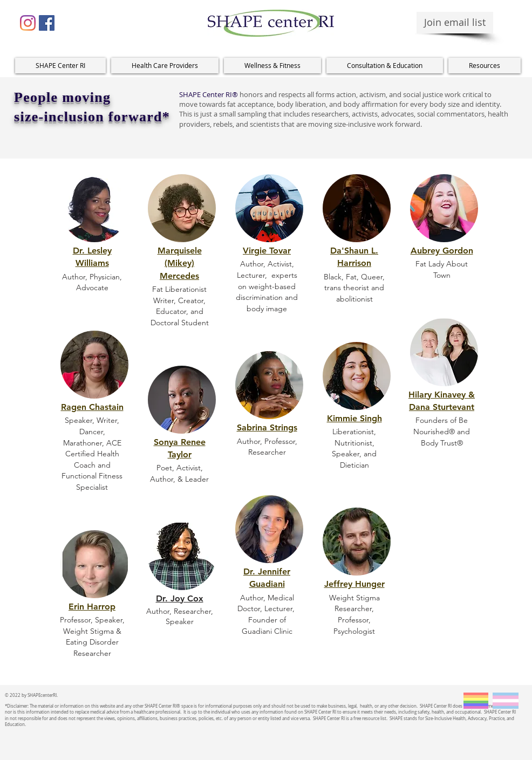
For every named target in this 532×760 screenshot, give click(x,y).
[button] (165, 66)
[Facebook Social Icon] (47, 23)
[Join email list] (455, 23)
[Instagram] (28, 23)
